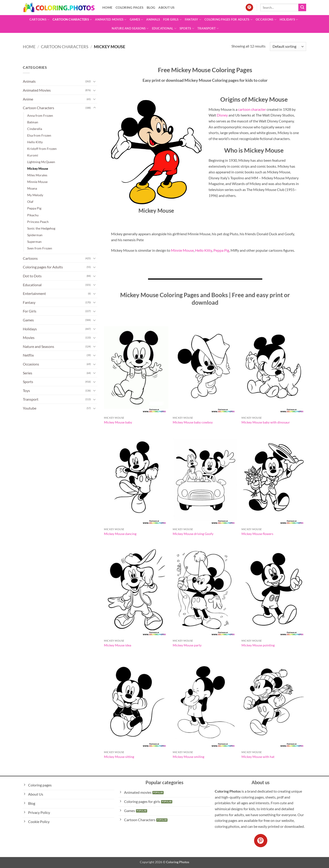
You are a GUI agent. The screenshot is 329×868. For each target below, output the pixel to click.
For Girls (172, 20)
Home (107, 7)
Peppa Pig (34, 208)
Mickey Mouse (38, 168)
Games (137, 20)
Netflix (28, 355)
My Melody (35, 195)
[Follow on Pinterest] (249, 8)
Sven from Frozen (40, 248)
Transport (208, 28)
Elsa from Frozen (39, 135)
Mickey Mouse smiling (188, 757)
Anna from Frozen (40, 115)
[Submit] (302, 8)
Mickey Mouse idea (118, 645)
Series (28, 373)
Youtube (30, 408)
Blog (151, 7)
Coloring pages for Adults (228, 20)
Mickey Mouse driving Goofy (193, 534)
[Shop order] (288, 46)
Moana (32, 188)
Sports (187, 28)
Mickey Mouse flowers (257, 534)
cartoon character (252, 109)
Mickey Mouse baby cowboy (193, 422)
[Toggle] (95, 81)
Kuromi (33, 155)
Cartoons (40, 20)
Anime (28, 99)
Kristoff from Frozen (42, 149)
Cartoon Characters (72, 20)
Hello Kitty (35, 142)
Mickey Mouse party (187, 645)
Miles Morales (37, 175)
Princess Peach (38, 222)
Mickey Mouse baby (118, 422)
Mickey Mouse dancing (120, 534)
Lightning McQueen (41, 162)
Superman (34, 242)
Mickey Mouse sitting (119, 757)
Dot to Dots (32, 276)
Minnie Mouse (37, 182)
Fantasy (193, 20)
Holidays (289, 20)
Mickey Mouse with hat (258, 757)
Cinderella (35, 129)
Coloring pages (130, 7)
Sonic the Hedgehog (41, 228)
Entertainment (34, 293)
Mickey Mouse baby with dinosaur (266, 422)
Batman (33, 122)
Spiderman (35, 235)
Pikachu (33, 215)
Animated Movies (111, 20)
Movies (29, 337)
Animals (153, 19)
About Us (166, 7)
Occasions (266, 20)
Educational (164, 28)
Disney (222, 115)
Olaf (30, 202)
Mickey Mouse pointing (258, 645)
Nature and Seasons (130, 28)
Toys (26, 390)
